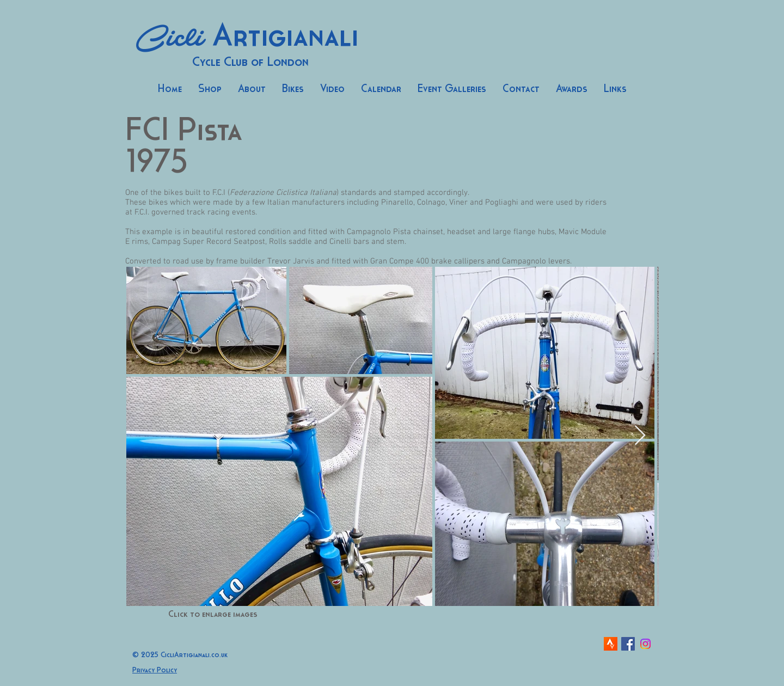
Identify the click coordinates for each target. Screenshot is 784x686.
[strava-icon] (611, 644)
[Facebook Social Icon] (628, 644)
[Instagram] (645, 644)
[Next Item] (640, 436)
